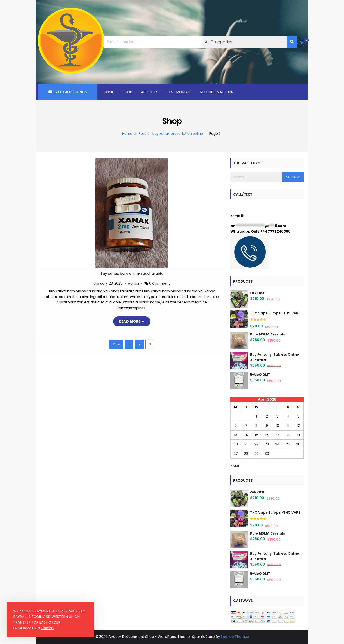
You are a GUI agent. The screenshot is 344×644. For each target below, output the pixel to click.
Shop (127, 92)
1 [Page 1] (129, 344)
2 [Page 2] (139, 344)
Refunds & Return (217, 92)
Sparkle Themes (235, 637)
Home (109, 92)
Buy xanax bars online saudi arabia (132, 274)
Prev (116, 344)
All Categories (71, 92)
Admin (133, 283)
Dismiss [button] (47, 628)
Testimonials (179, 92)
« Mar (235, 466)
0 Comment (160, 283)
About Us (150, 92)
